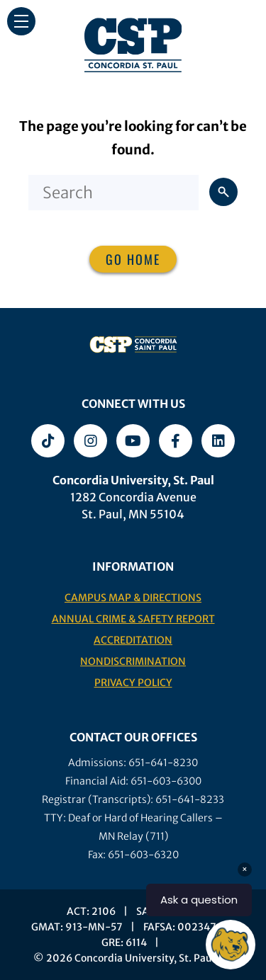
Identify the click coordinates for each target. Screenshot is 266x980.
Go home (133, 259)
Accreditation (133, 640)
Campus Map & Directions (133, 598)
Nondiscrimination (133, 661)
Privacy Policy (133, 683)
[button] (21, 21)
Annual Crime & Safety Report (133, 619)
